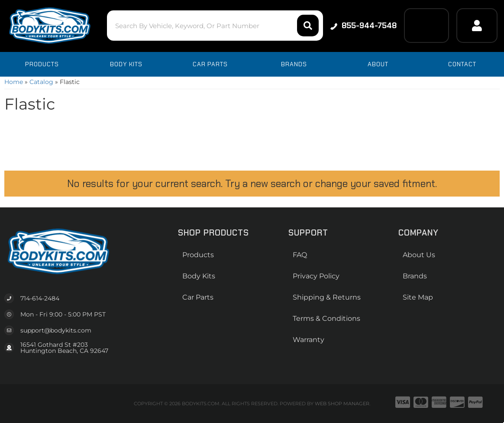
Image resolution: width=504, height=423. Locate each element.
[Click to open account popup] (477, 26)
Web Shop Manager (342, 404)
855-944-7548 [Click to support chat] (363, 26)
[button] (215, 26)
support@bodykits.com (56, 330)
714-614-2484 (40, 298)
